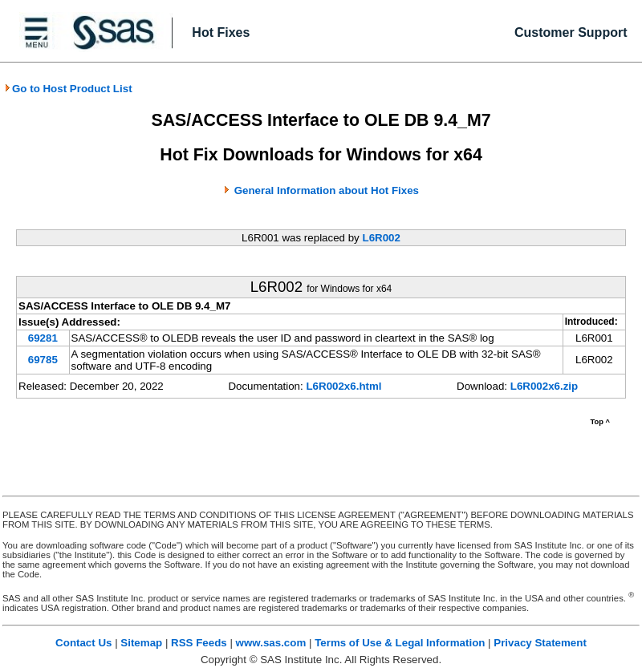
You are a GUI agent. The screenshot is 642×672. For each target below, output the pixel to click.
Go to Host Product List (68, 89)
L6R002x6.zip (544, 386)
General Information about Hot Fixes (327, 190)
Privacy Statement (540, 643)
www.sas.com (271, 643)
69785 (43, 360)
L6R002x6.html (343, 386)
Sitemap (141, 643)
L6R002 (381, 238)
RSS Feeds (199, 643)
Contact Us (83, 643)
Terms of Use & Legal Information (400, 643)
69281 (43, 338)
